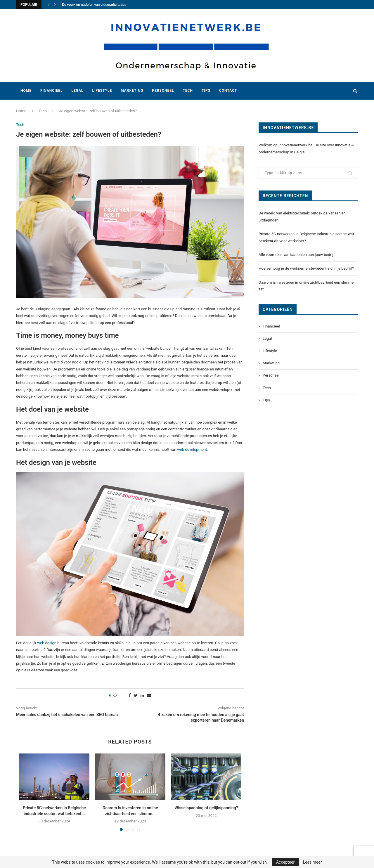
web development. (192, 449)
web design (47, 643)
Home (26, 91)
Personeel (163, 91)
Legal (78, 91)
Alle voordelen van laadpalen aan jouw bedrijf (297, 255)
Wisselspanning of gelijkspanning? (206, 808)
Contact (228, 91)
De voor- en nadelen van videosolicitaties (94, 5)
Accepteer (285, 862)
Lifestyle (102, 91)
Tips (206, 91)
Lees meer (312, 862)
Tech (188, 91)
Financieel (51, 91)
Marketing (132, 91)
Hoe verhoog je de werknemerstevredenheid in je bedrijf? (307, 268)
